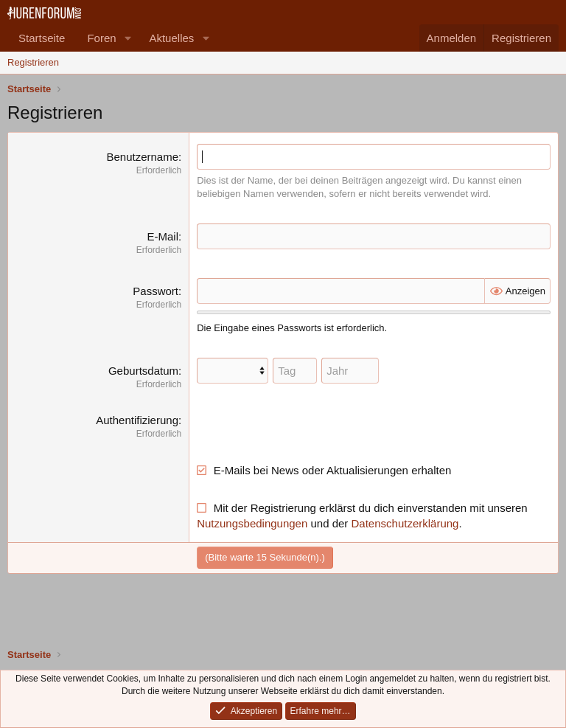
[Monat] (233, 371)
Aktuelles (171, 38)
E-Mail (163, 236)
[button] (127, 38)
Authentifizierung (137, 420)
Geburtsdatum (143, 371)
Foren (101, 38)
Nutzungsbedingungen (252, 523)
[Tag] (295, 371)
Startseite (42, 38)
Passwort (156, 291)
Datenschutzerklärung (405, 523)
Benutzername (142, 157)
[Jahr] (350, 371)
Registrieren (33, 62)
